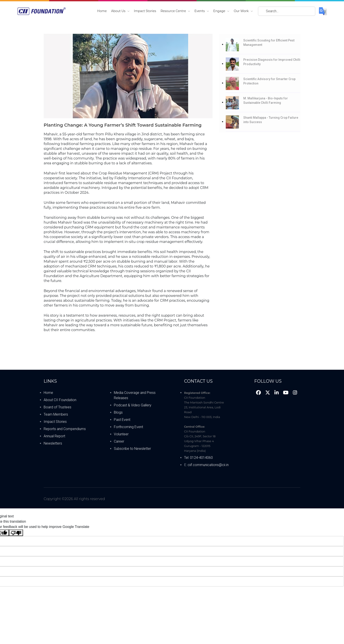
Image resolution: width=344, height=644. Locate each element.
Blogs (118, 412)
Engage (221, 11)
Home (102, 11)
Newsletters (53, 443)
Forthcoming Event (128, 427)
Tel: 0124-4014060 (198, 458)
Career (119, 441)
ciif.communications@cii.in (208, 465)
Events (202, 11)
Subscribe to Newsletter (132, 449)
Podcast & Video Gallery (133, 405)
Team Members (56, 414)
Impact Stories (145, 11)
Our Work (243, 11)
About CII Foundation (60, 400)
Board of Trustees (57, 407)
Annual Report (54, 436)
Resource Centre (175, 11)
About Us (120, 11)
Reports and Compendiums (65, 429)
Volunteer (121, 434)
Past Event (122, 420)
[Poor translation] (16, 533)
